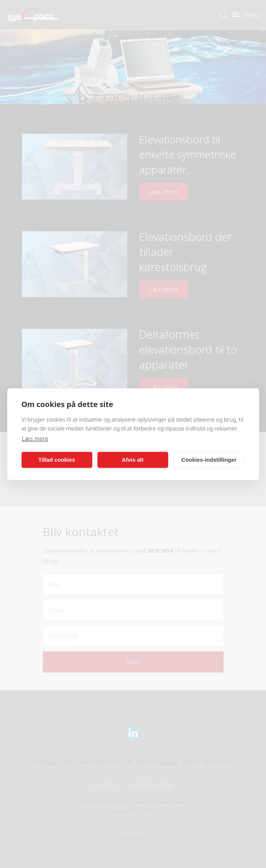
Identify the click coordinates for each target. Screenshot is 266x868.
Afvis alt (132, 460)
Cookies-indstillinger (209, 460)
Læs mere (35, 438)
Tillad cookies (57, 460)
